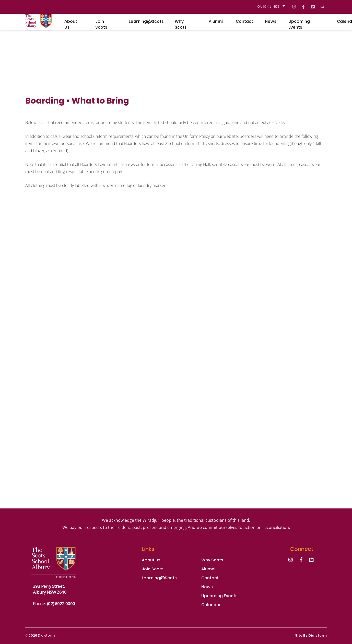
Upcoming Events (219, 596)
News (207, 587)
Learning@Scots (159, 578)
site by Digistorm (311, 636)
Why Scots (212, 560)
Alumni (208, 569)
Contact (210, 578)
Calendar (211, 605)
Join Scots (153, 569)
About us (151, 560)
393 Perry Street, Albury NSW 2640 (50, 589)
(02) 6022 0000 (61, 603)
